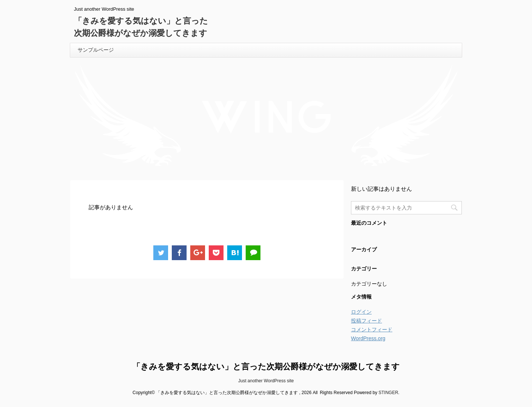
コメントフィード (372, 330)
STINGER (388, 393)
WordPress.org (368, 338)
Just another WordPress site (266, 381)
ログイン (361, 312)
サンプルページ (96, 50)
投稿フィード (366, 321)
